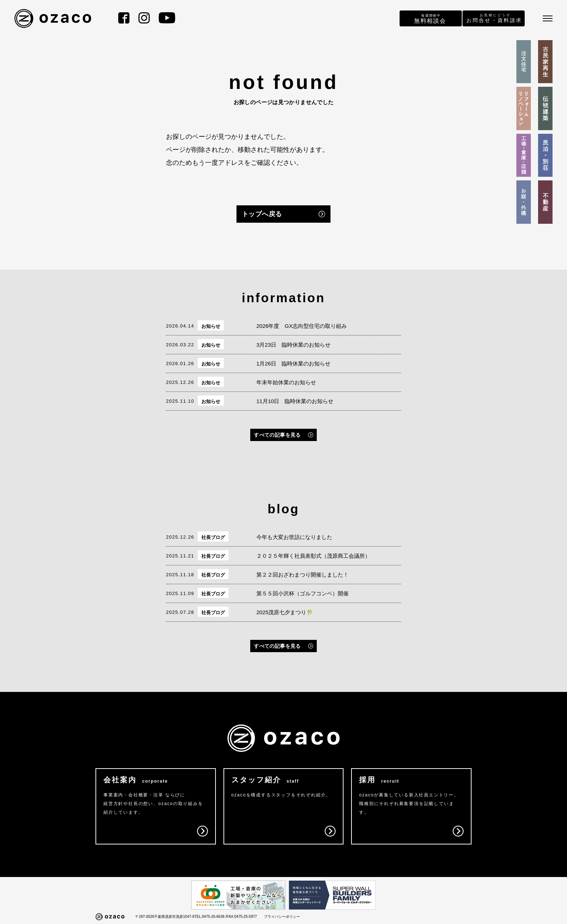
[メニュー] (548, 18)
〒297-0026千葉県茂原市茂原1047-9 (165, 917)
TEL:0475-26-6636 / (210, 917)
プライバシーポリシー (282, 917)
